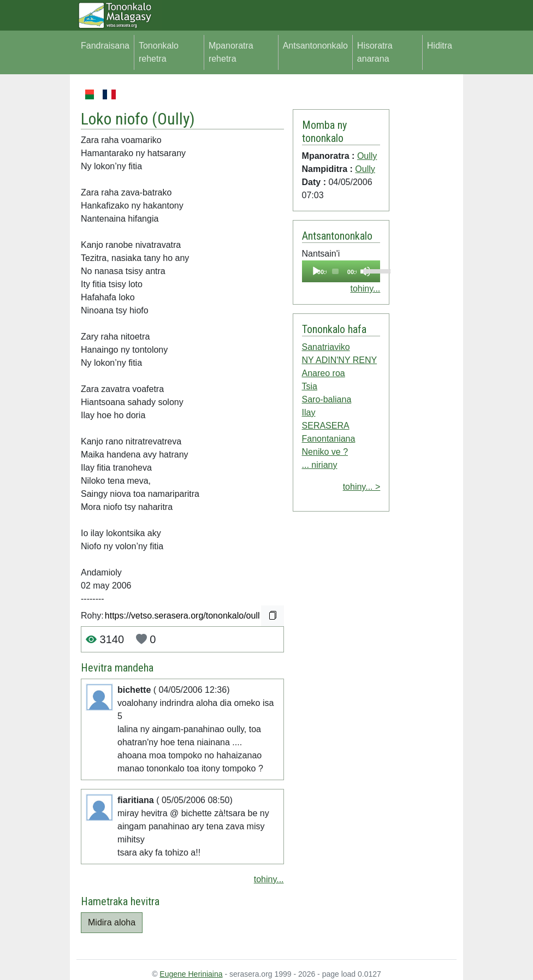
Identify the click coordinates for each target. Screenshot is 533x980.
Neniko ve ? (325, 452)
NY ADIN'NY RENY (340, 360)
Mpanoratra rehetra (231, 52)
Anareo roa (324, 373)
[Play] (316, 271)
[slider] (335, 271)
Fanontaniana (329, 439)
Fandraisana (105, 46)
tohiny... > (362, 487)
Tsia (310, 386)
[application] (341, 271)
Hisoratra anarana (375, 52)
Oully (173, 119)
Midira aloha (112, 922)
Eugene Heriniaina (191, 974)
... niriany (320, 465)
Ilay (309, 412)
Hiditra (440, 46)
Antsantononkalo (315, 46)
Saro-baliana (327, 399)
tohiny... (269, 879)
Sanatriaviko (326, 347)
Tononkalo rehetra (159, 52)
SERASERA (326, 426)
